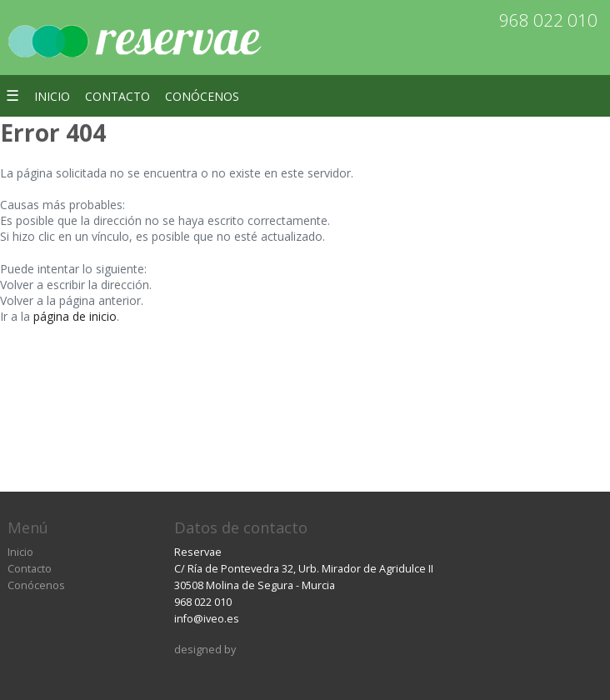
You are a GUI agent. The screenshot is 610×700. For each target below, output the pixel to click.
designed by (205, 650)
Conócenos (202, 96)
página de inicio (75, 316)
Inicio (52, 96)
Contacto (117, 96)
